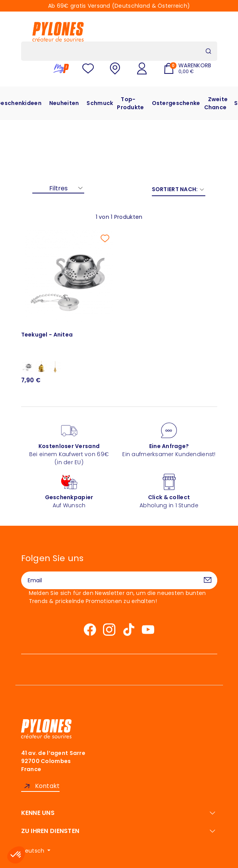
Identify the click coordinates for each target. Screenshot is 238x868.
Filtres (58, 188)
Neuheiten (64, 103)
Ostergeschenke (176, 103)
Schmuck (100, 103)
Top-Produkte (130, 103)
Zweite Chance (216, 103)
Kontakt (47, 786)
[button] (16, 855)
